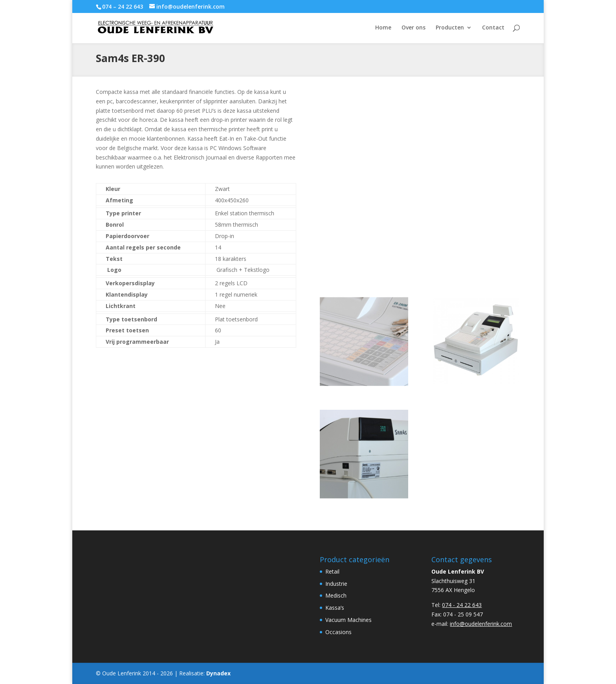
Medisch (336, 595)
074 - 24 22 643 (462, 605)
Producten (450, 28)
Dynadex (218, 673)
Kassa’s (335, 608)
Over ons (413, 28)
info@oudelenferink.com (481, 624)
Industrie (336, 584)
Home (383, 28)
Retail (332, 571)
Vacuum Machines (348, 620)
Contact (493, 28)
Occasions (338, 632)
